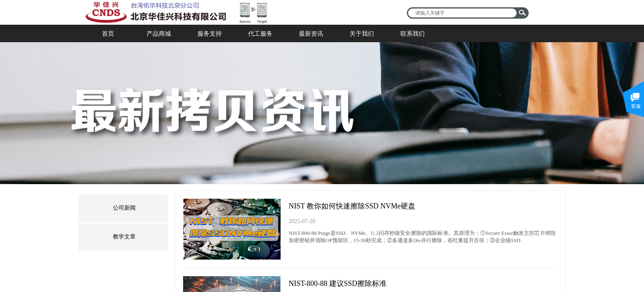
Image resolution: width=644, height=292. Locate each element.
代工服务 (260, 33)
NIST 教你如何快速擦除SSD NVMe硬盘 (352, 206)
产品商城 (159, 33)
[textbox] (462, 13)
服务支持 (210, 33)
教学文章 (124, 237)
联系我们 (413, 33)
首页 (108, 33)
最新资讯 (311, 33)
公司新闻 (124, 208)
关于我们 (362, 33)
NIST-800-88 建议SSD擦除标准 (338, 283)
